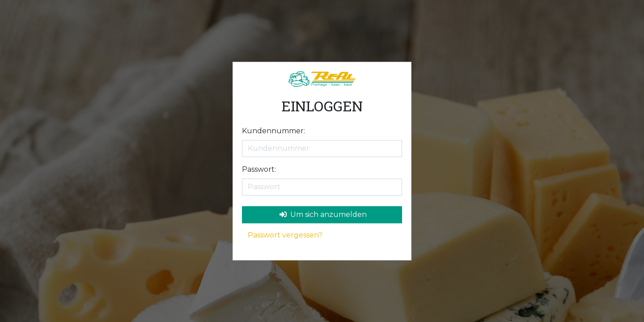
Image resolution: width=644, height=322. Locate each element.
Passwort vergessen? (285, 235)
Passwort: (259, 169)
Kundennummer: (273, 131)
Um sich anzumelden (323, 214)
